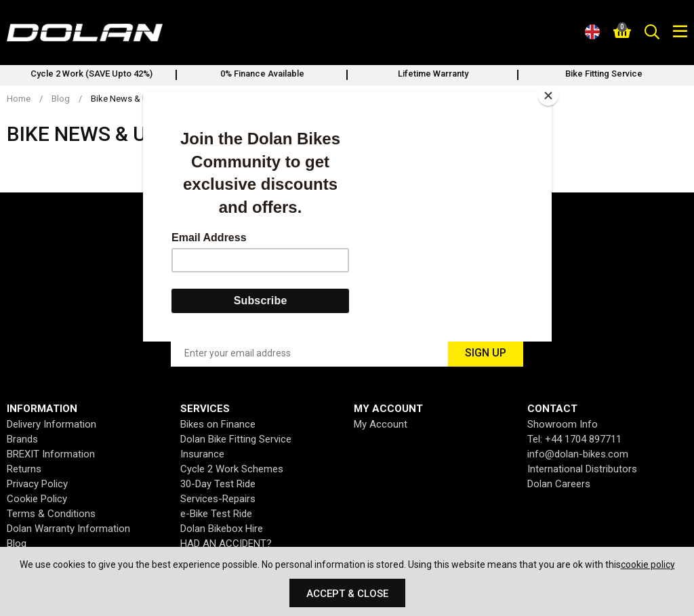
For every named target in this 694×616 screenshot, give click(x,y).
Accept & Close (347, 594)
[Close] (548, 96)
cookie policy (648, 564)
